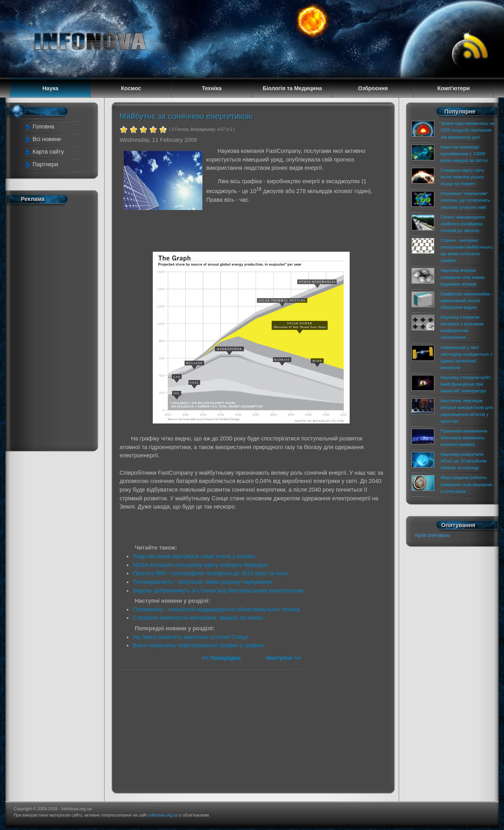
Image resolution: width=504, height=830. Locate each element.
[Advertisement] (56, 326)
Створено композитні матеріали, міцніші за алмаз (198, 618)
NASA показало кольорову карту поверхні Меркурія (200, 565)
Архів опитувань (432, 535)
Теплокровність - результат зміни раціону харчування (203, 582)
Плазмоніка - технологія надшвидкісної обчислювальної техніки (216, 609)
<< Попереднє (222, 658)
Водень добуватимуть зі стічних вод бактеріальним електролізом (218, 590)
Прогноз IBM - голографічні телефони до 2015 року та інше (210, 573)
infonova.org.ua (163, 815)
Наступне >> (283, 658)
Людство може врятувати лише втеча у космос (194, 556)
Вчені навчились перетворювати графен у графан (198, 645)
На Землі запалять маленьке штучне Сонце (190, 637)
